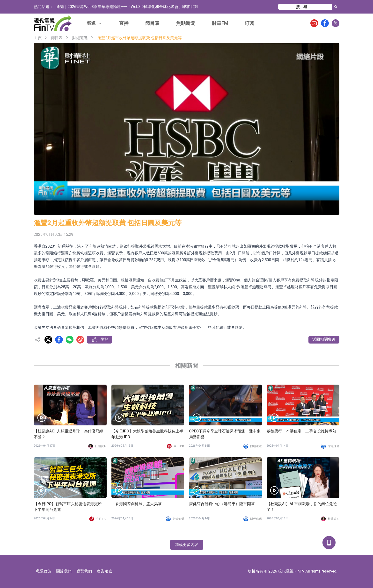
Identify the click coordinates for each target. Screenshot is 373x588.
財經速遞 (80, 38)
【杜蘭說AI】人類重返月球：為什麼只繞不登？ (69, 434)
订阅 (249, 23)
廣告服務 (104, 571)
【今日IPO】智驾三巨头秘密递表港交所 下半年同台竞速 (68, 507)
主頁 (38, 38)
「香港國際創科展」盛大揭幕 (137, 504)
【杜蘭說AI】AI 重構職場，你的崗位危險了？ (302, 507)
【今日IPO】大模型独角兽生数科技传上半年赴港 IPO (147, 434)
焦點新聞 (186, 23)
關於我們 (64, 571)
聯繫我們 (84, 571)
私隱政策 (44, 571)
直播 (124, 23)
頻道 (95, 23)
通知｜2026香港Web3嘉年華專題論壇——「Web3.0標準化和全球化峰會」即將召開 (127, 7)
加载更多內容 (187, 545)
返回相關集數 (324, 339)
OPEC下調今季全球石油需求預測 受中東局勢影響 (225, 434)
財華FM (220, 23)
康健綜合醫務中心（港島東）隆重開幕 (222, 504)
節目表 (152, 23)
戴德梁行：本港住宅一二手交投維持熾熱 (301, 431)
